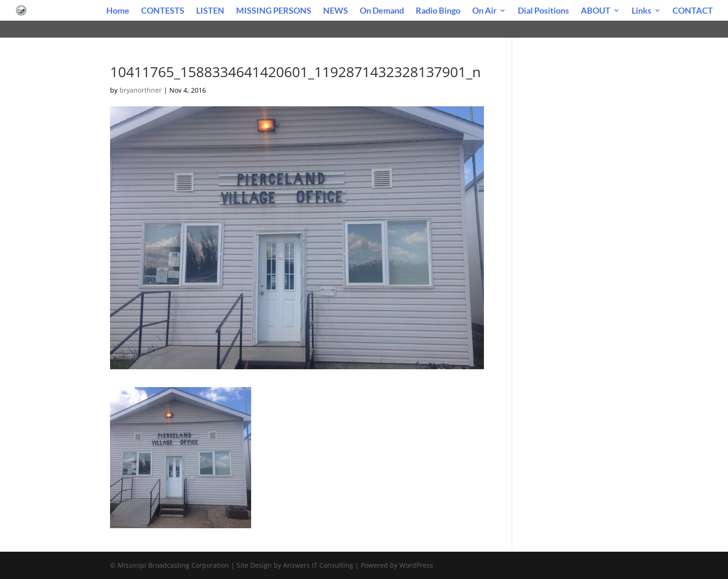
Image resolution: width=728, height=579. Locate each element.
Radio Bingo (438, 11)
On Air (484, 11)
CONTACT (693, 11)
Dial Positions (543, 11)
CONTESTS (163, 11)
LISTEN (210, 11)
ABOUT (596, 11)
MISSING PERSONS (274, 11)
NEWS (336, 11)
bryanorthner (141, 90)
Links (641, 11)
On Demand (382, 11)
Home (118, 11)
